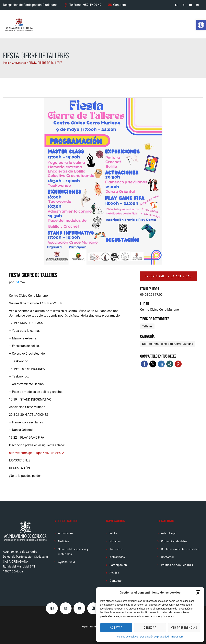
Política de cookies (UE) (177, 565)
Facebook (144, 364)
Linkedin (161, 364)
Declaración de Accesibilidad (180, 549)
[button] (201, 25)
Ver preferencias (184, 628)
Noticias (64, 541)
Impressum (177, 637)
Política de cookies (127, 637)
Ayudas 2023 (66, 562)
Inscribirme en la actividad (169, 276)
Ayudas (114, 573)
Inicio (113, 533)
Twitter (153, 364)
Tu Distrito (116, 549)
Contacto (120, 5)
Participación (118, 565)
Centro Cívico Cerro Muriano (160, 310)
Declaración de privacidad (154, 637)
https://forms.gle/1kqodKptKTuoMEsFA (37, 453)
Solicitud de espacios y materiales (73, 552)
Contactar (167, 557)
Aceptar (116, 628)
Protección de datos (174, 541)
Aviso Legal (169, 533)
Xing (170, 364)
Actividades (66, 533)
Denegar (150, 628)
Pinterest (178, 364)
